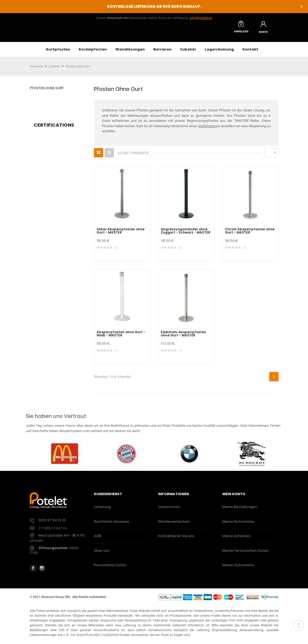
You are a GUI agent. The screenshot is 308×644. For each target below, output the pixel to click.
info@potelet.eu (201, 18)
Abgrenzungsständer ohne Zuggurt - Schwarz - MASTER (186, 235)
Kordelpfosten (93, 53)
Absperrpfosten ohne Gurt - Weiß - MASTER (121, 338)
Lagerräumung (219, 53)
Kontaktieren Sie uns (176, 540)
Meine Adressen (237, 540)
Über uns (102, 555)
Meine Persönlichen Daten (246, 555)
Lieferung (102, 511)
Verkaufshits (169, 511)
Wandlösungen (130, 53)
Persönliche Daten (110, 569)
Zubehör (188, 53)
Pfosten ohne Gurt (47, 92)
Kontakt (250, 53)
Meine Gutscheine (238, 525)
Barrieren (162, 53)
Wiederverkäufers (174, 525)
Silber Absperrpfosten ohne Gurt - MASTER (121, 235)
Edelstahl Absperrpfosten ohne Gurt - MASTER (183, 338)
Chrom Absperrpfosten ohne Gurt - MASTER (250, 235)
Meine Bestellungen (240, 511)
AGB (98, 540)
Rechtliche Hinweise (112, 525)
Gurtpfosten (58, 53)
